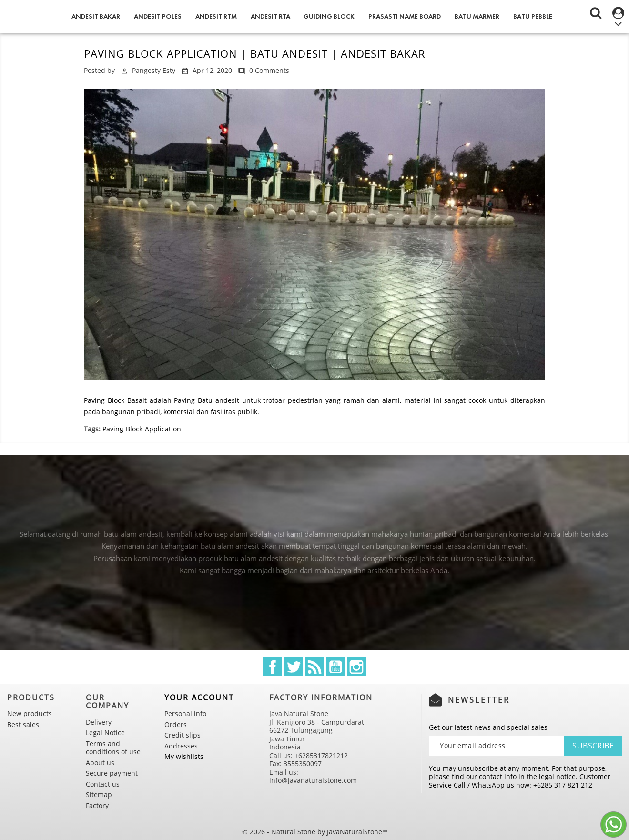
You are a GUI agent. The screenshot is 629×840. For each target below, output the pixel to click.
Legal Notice (105, 732)
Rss (314, 667)
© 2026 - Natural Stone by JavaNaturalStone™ (315, 832)
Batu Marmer (477, 16)
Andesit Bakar (96, 16)
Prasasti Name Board (405, 16)
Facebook (273, 667)
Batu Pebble (533, 16)
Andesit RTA (270, 16)
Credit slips (183, 735)
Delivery (99, 722)
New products (30, 713)
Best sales (23, 724)
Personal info (185, 713)
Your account (199, 697)
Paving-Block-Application (142, 429)
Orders (176, 724)
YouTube (335, 667)
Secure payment (112, 773)
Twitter (294, 667)
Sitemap (99, 794)
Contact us (103, 784)
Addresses (181, 746)
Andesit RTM (216, 16)
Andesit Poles (158, 16)
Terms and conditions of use (113, 748)
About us (100, 763)
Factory (97, 805)
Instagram (356, 667)
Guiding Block (329, 16)
